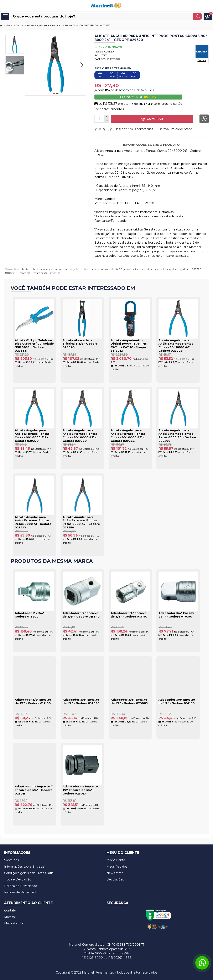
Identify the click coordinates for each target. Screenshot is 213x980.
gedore (185, 269)
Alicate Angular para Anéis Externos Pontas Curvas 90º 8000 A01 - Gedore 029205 (176, 346)
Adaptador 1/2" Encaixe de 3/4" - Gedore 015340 (81, 615)
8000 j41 (11, 273)
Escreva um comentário (175, 129)
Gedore (20, 25)
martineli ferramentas (47, 273)
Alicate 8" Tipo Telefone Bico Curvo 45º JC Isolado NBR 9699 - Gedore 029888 (34, 346)
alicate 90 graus (120, 269)
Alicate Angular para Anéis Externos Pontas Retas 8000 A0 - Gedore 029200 (177, 435)
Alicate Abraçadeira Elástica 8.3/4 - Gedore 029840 (80, 344)
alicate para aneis (42, 269)
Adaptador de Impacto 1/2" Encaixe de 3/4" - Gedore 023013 (80, 790)
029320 (197, 269)
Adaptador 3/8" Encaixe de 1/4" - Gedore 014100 (177, 701)
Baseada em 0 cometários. (134, 129)
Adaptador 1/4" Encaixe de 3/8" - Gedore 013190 (129, 615)
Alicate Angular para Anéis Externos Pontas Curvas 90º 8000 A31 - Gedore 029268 (128, 435)
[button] (82, 65)
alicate (25, 269)
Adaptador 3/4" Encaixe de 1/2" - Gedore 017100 (33, 701)
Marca (9, 25)
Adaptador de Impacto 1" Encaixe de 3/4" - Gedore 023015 (34, 790)
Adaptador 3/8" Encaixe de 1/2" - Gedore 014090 (81, 701)
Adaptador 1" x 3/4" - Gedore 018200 (31, 615)
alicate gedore (169, 269)
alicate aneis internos (146, 269)
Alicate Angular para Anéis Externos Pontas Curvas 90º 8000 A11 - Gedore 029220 (32, 435)
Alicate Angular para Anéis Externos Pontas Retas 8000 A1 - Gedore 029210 (33, 522)
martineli (25, 273)
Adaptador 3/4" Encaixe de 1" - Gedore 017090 (177, 615)
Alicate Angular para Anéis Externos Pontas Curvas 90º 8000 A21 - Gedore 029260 (80, 435)
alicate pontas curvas (95, 269)
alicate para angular (67, 269)
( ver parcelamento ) (109, 109)
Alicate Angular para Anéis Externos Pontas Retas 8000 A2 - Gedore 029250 (81, 522)
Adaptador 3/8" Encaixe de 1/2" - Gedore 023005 (129, 701)
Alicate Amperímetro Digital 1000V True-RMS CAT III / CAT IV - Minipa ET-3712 (129, 346)
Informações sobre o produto (151, 145)
